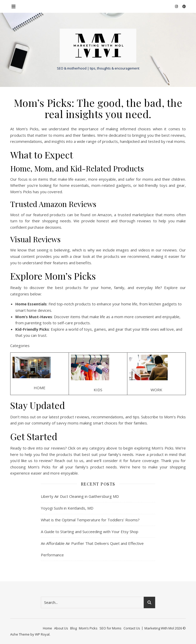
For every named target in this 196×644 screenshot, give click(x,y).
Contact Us (132, 628)
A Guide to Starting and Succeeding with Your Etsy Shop (90, 532)
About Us (61, 628)
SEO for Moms (111, 628)
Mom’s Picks (88, 628)
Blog (73, 628)
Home (47, 628)
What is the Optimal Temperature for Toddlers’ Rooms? (90, 520)
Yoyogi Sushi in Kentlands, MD (67, 508)
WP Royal (42, 634)
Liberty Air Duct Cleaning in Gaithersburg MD (80, 496)
